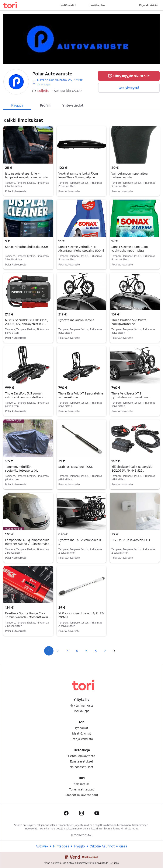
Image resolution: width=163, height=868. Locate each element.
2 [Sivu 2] (58, 651)
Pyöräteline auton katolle (76, 320)
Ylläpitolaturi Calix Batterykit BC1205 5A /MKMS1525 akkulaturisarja (132, 470)
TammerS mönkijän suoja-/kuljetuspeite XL (22, 469)
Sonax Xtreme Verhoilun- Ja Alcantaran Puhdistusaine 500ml (81, 249)
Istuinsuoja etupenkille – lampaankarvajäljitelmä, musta (26, 175)
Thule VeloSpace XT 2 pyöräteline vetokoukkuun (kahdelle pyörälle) (131, 397)
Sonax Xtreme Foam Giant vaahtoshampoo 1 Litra (130, 249)
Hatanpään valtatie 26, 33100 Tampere (58, 82)
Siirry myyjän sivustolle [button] (129, 76)
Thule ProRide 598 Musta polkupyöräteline (129, 322)
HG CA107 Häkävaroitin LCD (131, 540)
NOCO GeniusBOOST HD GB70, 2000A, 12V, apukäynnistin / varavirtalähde (27, 324)
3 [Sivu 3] (68, 651)
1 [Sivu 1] (49, 651)
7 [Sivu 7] (105, 651)
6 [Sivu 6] (96, 651)
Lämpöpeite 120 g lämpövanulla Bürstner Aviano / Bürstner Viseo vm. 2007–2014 (28, 544)
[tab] (17, 105)
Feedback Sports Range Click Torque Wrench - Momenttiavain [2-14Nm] (27, 617)
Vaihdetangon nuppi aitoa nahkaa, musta (130, 175)
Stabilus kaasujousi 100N (76, 467)
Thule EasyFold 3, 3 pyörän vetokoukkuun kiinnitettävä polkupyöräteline (25, 397)
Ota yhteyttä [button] (129, 88)
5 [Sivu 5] (86, 651)
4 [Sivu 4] (77, 651)
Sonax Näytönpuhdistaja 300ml (27, 247)
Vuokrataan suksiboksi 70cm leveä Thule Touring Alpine (78, 175)
